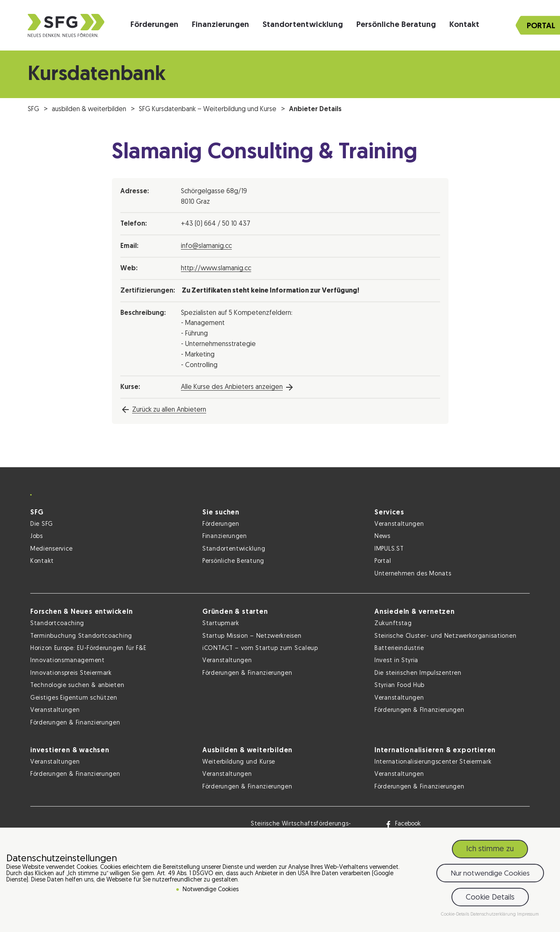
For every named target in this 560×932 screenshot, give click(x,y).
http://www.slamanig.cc (216, 269)
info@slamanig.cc (206, 246)
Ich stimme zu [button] (490, 851)
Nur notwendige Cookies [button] (490, 875)
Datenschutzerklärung (494, 916)
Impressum (528, 916)
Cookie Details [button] (490, 899)
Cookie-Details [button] (456, 916)
